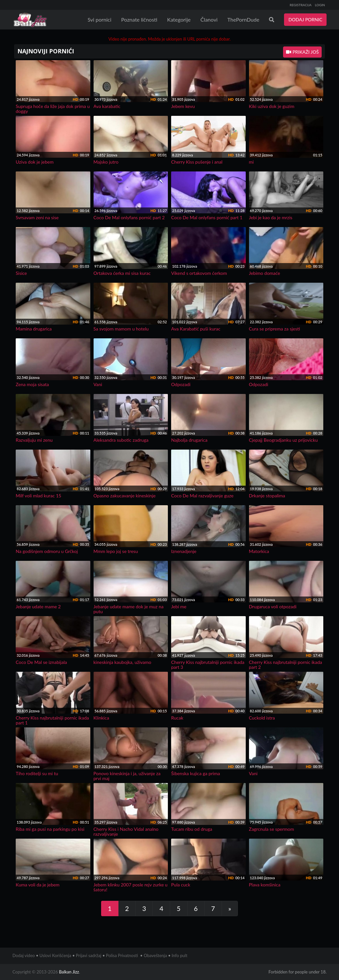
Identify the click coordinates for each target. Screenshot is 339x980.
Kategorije (179, 19)
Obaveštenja (155, 955)
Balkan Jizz (69, 972)
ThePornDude (243, 19)
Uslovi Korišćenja (55, 955)
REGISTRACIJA (301, 5)
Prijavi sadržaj (89, 955)
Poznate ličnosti (139, 19)
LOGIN (320, 5)
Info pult (180, 955)
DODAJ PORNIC (305, 19)
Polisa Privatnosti (122, 955)
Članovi (209, 19)
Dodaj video (24, 955)
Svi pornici (100, 19)
